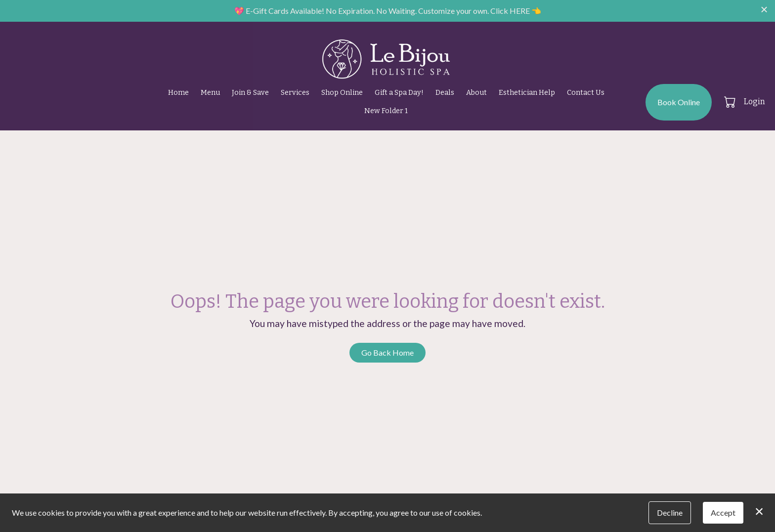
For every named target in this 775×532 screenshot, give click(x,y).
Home (178, 93)
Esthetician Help (527, 93)
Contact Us (586, 93)
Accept (723, 512)
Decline (670, 512)
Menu (210, 93)
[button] (731, 102)
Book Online (679, 102)
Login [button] (754, 102)
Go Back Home (387, 352)
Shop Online (342, 93)
